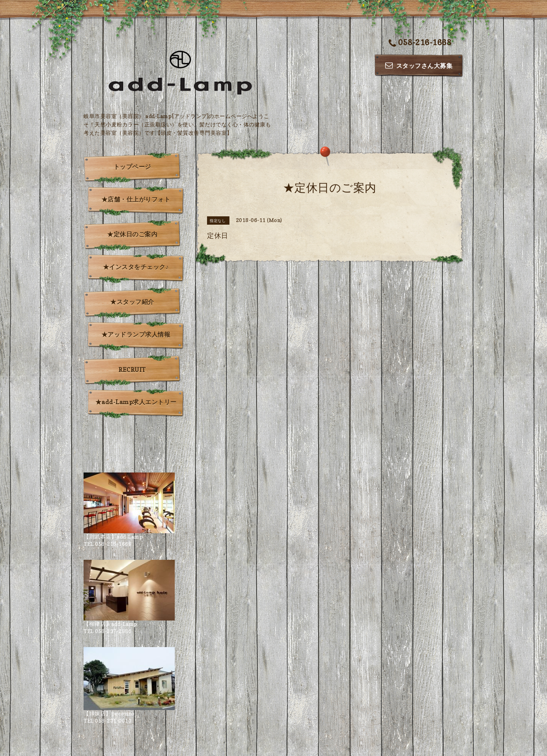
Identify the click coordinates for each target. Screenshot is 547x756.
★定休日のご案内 (132, 234)
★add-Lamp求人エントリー (136, 402)
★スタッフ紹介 (132, 302)
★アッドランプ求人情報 (136, 334)
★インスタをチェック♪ (136, 267)
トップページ (132, 167)
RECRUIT (132, 370)
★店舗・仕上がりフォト (136, 199)
